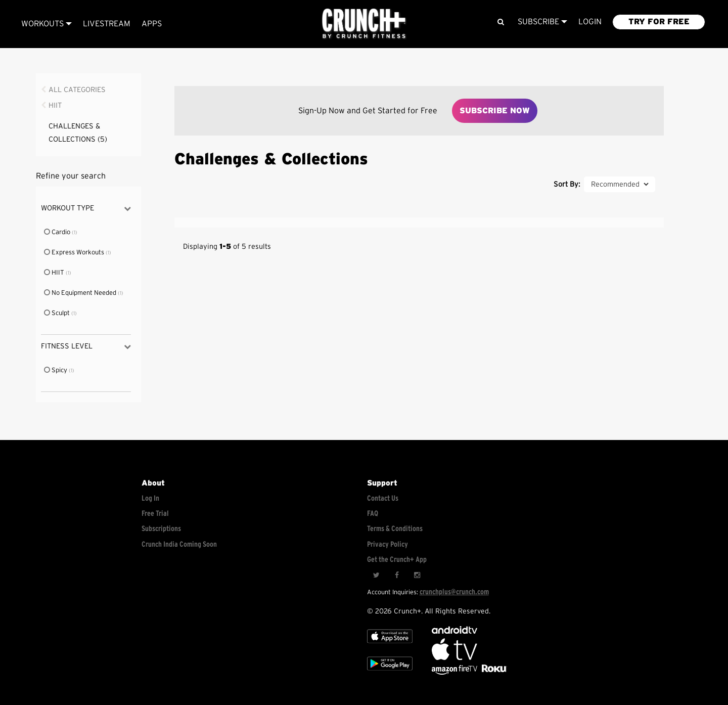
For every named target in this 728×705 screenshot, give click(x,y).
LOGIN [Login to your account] (590, 22)
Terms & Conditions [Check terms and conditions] (395, 529)
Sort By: (567, 184)
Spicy (56, 370)
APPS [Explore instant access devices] (152, 24)
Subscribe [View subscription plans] (542, 22)
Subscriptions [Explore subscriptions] (161, 529)
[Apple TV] (390, 645)
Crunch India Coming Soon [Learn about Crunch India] (179, 544)
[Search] (500, 22)
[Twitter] (376, 576)
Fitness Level (86, 347)
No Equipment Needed (81, 293)
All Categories (77, 90)
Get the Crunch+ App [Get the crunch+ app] (397, 560)
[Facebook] (396, 576)
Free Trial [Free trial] (155, 514)
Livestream (107, 24)
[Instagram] (417, 576)
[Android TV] (454, 631)
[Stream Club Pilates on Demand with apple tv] (493, 672)
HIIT (55, 105)
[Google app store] (390, 672)
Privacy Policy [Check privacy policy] (388, 544)
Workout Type (86, 209)
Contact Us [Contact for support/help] (383, 498)
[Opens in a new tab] (455, 672)
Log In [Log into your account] (150, 498)
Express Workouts (75, 253)
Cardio (58, 232)
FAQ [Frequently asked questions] (373, 514)
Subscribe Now (495, 111)
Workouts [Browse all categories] (47, 24)
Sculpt (57, 313)
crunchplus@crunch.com (454, 592)
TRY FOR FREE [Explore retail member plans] (659, 22)
